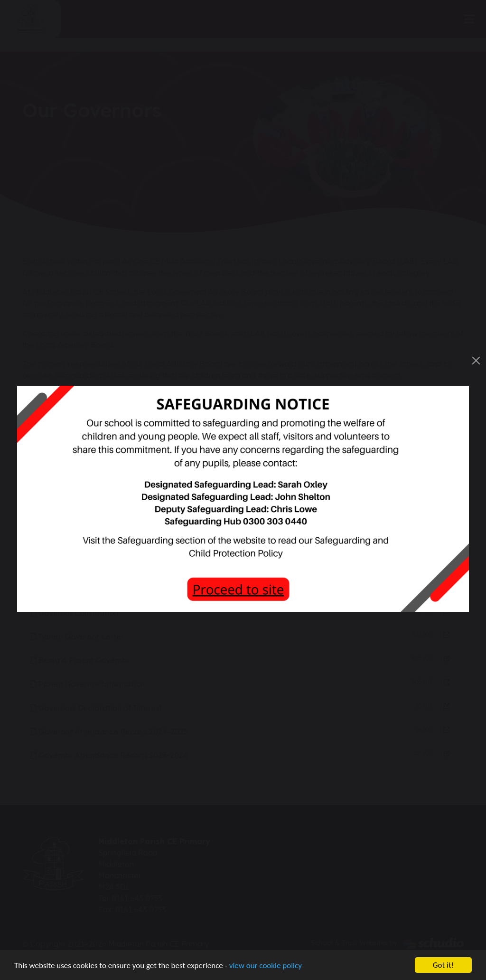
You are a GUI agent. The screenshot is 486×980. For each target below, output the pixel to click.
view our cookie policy (266, 966)
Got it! (443, 965)
